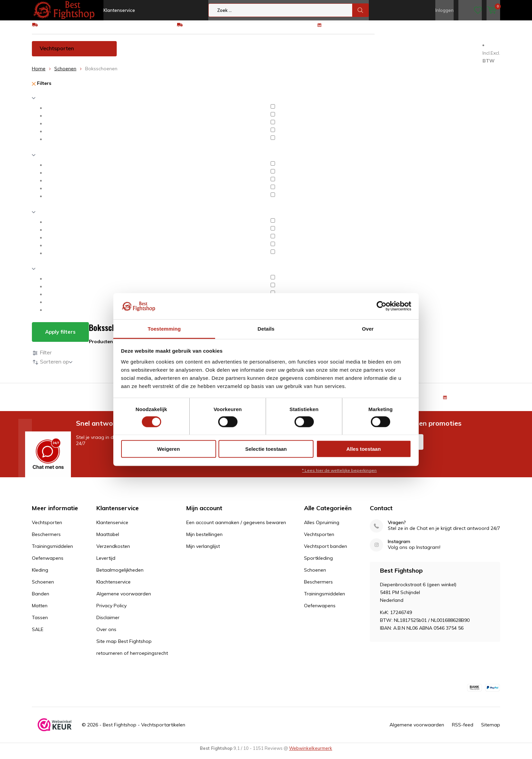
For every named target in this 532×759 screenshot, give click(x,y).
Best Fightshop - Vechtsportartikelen (144, 730)
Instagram (399, 547)
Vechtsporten (57, 53)
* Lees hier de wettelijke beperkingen (339, 475)
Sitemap (491, 730)
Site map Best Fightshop (124, 646)
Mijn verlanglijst (203, 551)
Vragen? (397, 528)
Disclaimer (108, 623)
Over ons (106, 634)
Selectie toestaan (266, 449)
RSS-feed (463, 730)
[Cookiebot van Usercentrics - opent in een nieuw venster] (382, 306)
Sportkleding (318, 563)
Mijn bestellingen (204, 539)
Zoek (361, 10)
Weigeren (168, 449)
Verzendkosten (113, 551)
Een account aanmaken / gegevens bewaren (236, 527)
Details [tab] (266, 328)
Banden (375, 53)
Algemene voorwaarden (124, 599)
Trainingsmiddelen (203, 53)
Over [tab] (368, 328)
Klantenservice (119, 10)
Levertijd (106, 563)
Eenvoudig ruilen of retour (213, 30)
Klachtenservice (113, 587)
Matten (409, 53)
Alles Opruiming (322, 527)
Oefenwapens (259, 53)
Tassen (442, 53)
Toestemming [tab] (164, 328)
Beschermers (148, 53)
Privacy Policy (111, 611)
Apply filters (60, 337)
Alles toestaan (364, 449)
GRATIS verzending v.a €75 (70, 30)
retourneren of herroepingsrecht (132, 658)
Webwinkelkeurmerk (311, 753)
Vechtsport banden (326, 551)
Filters (42, 88)
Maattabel (108, 539)
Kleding (302, 53)
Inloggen (444, 10)
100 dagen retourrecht (350, 30)
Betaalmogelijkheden (120, 575)
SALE (38, 634)
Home (39, 74)
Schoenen (338, 53)
